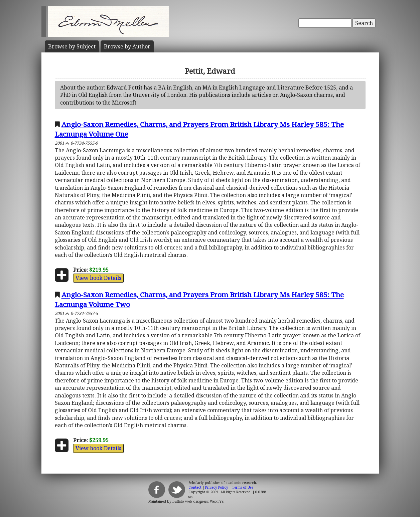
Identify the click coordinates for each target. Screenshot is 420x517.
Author (127, 46)
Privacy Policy (217, 487)
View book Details (98, 278)
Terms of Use (242, 487)
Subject (72, 46)
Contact (195, 487)
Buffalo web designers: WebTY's (198, 501)
